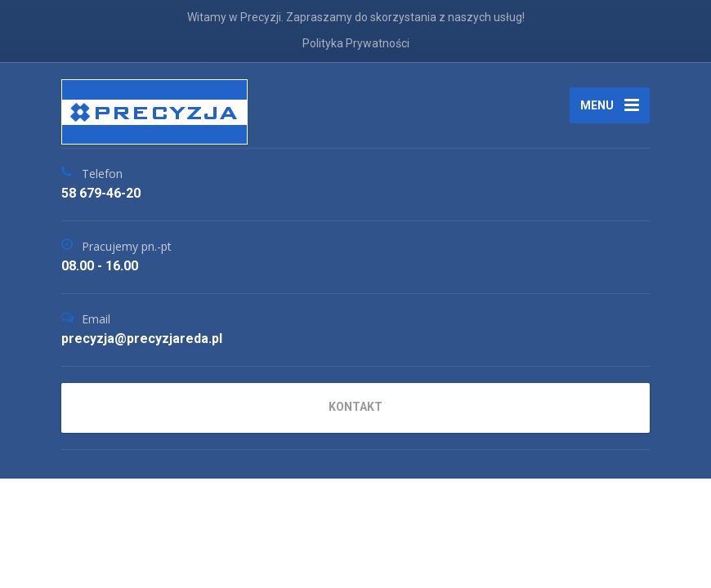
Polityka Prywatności (356, 43)
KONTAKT (355, 407)
